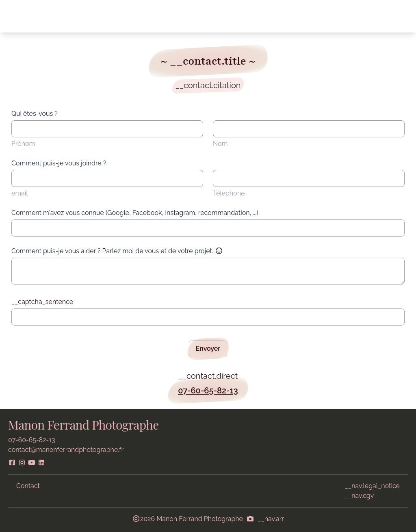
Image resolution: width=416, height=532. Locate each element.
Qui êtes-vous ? (35, 114)
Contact (28, 486)
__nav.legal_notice (372, 486)
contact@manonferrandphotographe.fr (66, 450)
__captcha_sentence (42, 302)
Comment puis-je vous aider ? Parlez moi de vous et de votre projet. (117, 251)
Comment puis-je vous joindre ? (59, 163)
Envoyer (208, 349)
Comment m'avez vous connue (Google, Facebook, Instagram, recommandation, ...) (135, 213)
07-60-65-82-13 (208, 391)
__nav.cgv (359, 496)
